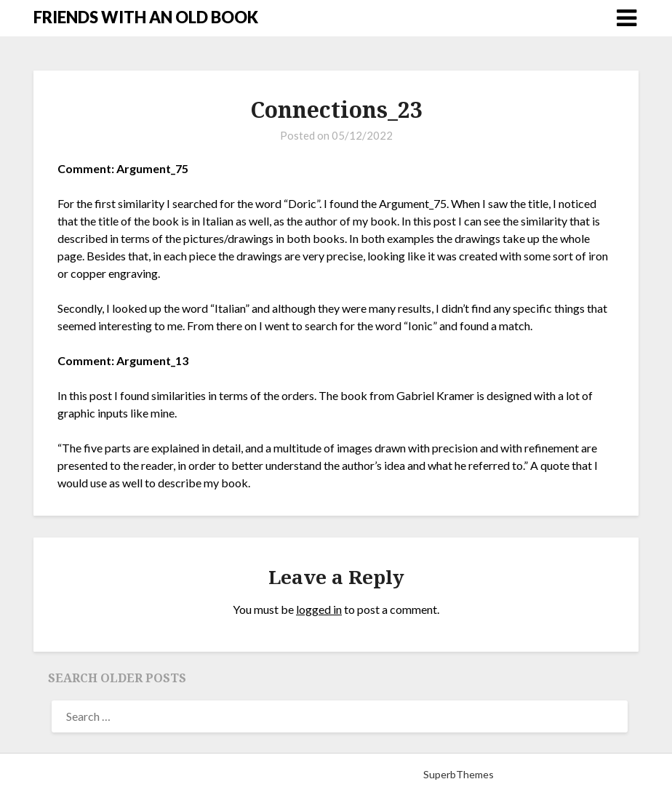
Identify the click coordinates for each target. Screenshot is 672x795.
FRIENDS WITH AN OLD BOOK (146, 17)
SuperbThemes (459, 774)
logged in (319, 609)
